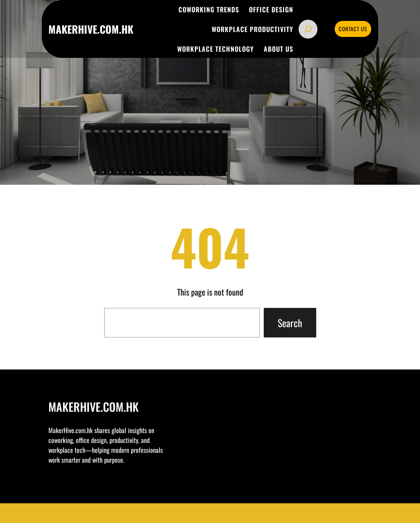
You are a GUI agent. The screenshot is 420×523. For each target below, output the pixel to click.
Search (290, 323)
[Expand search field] (308, 29)
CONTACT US (353, 29)
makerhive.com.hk (91, 29)
